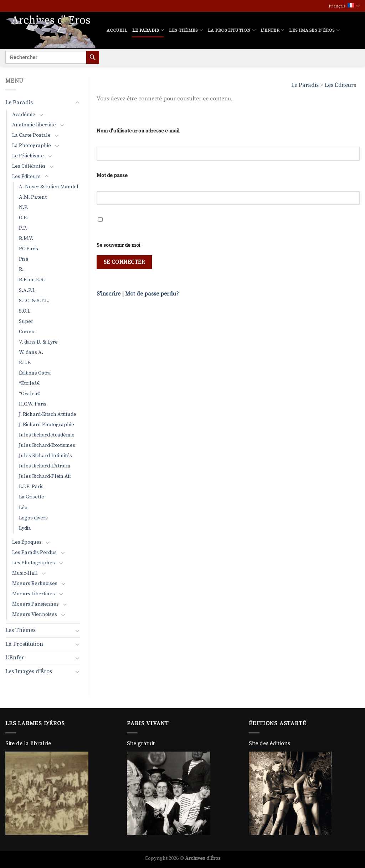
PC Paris (29, 249)
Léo (23, 508)
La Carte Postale (31, 135)
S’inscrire (109, 294)
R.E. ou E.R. (32, 280)
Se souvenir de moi (118, 245)
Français (344, 6)
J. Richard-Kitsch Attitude (48, 414)
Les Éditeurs (340, 85)
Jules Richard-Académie (47, 435)
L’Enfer (272, 30)
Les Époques (27, 542)
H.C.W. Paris (33, 404)
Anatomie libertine (34, 125)
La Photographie (32, 146)
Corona (27, 332)
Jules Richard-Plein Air (45, 476)
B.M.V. (26, 239)
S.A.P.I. (27, 291)
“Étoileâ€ (31, 383)
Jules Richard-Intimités (45, 456)
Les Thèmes (186, 30)
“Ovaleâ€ (31, 394)
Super (26, 321)
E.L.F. (25, 363)
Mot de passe (112, 176)
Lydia (25, 528)
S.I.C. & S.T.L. (34, 301)
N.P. (24, 208)
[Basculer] (77, 103)
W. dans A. (31, 352)
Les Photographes (34, 563)
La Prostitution (232, 30)
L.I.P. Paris (31, 487)
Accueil (117, 30)
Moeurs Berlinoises (35, 584)
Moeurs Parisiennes (35, 604)
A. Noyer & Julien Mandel (49, 187)
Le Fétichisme (28, 156)
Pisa (24, 259)
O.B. (24, 218)
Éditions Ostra (35, 373)
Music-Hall (25, 573)
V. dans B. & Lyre (38, 342)
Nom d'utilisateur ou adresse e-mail (138, 131)
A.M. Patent (33, 197)
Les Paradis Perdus (34, 553)
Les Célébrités (29, 166)
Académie (24, 115)
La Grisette (32, 497)
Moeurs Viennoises (35, 615)
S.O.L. (25, 311)
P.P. (23, 228)
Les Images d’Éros (314, 30)
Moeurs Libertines (34, 594)
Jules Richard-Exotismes (47, 445)
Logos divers (33, 518)
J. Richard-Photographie (47, 425)
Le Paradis (148, 30)
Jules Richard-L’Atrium (45, 466)
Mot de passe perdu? (152, 294)
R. (21, 270)
